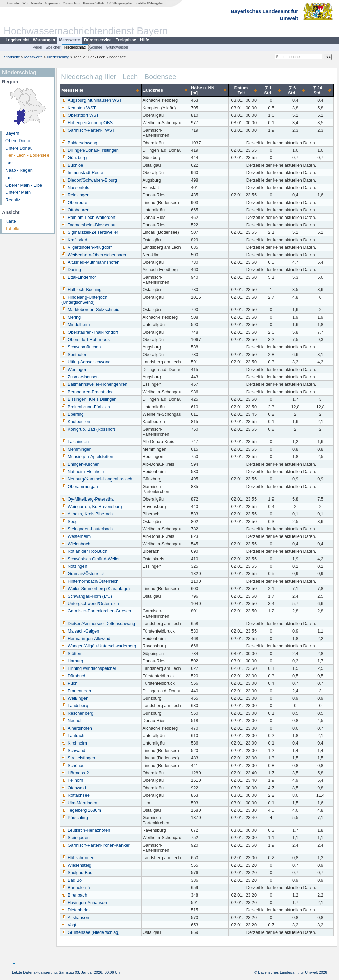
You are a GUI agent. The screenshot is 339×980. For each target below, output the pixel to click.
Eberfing (73, 414)
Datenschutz (72, 3)
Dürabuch (74, 676)
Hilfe (145, 40)
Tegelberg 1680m (81, 810)
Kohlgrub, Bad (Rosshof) (88, 429)
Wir (25, 3)
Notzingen (74, 566)
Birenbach (74, 895)
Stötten (71, 653)
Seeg (70, 521)
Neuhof (71, 721)
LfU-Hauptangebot (120, 3)
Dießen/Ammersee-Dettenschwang (98, 624)
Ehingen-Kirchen (81, 464)
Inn (8, 178)
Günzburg (74, 158)
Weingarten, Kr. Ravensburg (92, 506)
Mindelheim (76, 325)
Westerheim (76, 536)
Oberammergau (80, 486)
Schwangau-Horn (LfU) (87, 596)
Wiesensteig (76, 865)
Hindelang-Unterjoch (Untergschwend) (84, 300)
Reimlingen (75, 195)
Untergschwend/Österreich (90, 604)
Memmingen (76, 449)
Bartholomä (76, 888)
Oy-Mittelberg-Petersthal (88, 499)
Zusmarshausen (80, 377)
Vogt (69, 925)
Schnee (96, 47)
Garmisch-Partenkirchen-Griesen (96, 611)
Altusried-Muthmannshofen (90, 262)
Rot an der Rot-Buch (84, 551)
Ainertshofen (77, 728)
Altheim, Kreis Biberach (87, 514)
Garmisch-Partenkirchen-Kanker (96, 845)
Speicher (53, 47)
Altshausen (75, 917)
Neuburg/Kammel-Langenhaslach (97, 479)
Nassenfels (75, 187)
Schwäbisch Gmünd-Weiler (91, 559)
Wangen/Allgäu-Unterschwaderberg (99, 646)
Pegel (37, 47)
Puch (69, 683)
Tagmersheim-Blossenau (88, 225)
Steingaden (76, 838)
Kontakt (36, 3)
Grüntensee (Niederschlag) (91, 932)
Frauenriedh (76, 691)
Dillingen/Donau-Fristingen (90, 150)
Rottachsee (76, 795)
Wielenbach (76, 544)
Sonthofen (74, 354)
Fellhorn (72, 780)
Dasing (71, 270)
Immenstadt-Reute (82, 173)
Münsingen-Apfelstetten (87, 457)
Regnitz (13, 200)
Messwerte (69, 40)
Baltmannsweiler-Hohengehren (94, 384)
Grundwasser (117, 47)
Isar (9, 163)
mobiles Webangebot (149, 3)
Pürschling (75, 818)
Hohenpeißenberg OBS (87, 123)
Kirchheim (74, 743)
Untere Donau (19, 148)
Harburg (72, 661)
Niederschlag (75, 47)
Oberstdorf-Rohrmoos (86, 340)
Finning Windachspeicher (89, 668)
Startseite (13, 3)
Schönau (73, 765)
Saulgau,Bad (77, 873)
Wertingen (74, 369)
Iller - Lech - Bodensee (27, 155)
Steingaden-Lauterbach (87, 529)
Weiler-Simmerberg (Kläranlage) (96, 589)
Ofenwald (74, 788)
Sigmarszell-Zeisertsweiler (90, 232)
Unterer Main (18, 192)
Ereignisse (126, 40)
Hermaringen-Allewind (86, 638)
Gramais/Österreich (83, 574)
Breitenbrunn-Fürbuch (86, 407)
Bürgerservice (98, 40)
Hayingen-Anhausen (84, 902)
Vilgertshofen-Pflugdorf (87, 247)
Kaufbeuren (76, 422)
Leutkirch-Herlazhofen (86, 830)
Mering (71, 317)
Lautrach (73, 736)
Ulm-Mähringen (79, 803)
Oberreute (74, 202)
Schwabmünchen (81, 347)
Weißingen (75, 698)
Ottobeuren (75, 210)
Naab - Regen (19, 170)
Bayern (12, 133)
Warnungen (44, 40)
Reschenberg (77, 713)
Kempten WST (79, 108)
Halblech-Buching (81, 290)
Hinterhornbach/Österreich (90, 581)
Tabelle (12, 229)
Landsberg (75, 706)
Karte (11, 221)
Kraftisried (74, 240)
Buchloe (72, 165)
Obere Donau (18, 141)
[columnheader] (101, 90)
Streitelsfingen (78, 758)
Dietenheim (76, 910)
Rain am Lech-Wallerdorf (88, 217)
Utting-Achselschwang (86, 362)
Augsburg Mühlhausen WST (92, 100)
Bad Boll (73, 880)
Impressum (53, 3)
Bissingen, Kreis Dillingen (89, 399)
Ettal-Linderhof (79, 277)
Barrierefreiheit (94, 3)
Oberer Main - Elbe (24, 185)
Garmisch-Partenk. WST (88, 130)
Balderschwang (79, 143)
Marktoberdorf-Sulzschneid (90, 310)
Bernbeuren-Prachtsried (88, 392)
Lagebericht (17, 40)
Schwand (73, 750)
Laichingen (75, 442)
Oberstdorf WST (80, 115)
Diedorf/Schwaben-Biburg (89, 180)
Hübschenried (78, 858)
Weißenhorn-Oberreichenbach (94, 255)
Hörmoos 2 (75, 773)
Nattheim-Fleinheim (83, 472)
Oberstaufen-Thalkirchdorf (90, 332)
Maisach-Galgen (80, 631)
